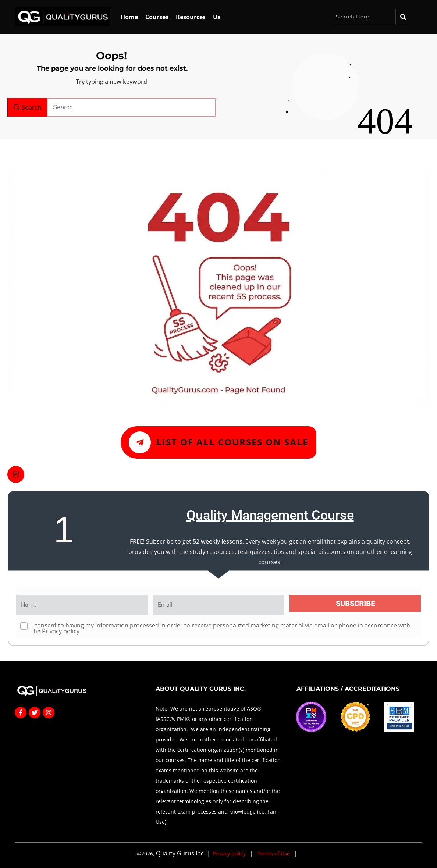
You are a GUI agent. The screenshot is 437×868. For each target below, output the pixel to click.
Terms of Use (274, 853)
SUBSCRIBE (355, 604)
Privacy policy (61, 631)
